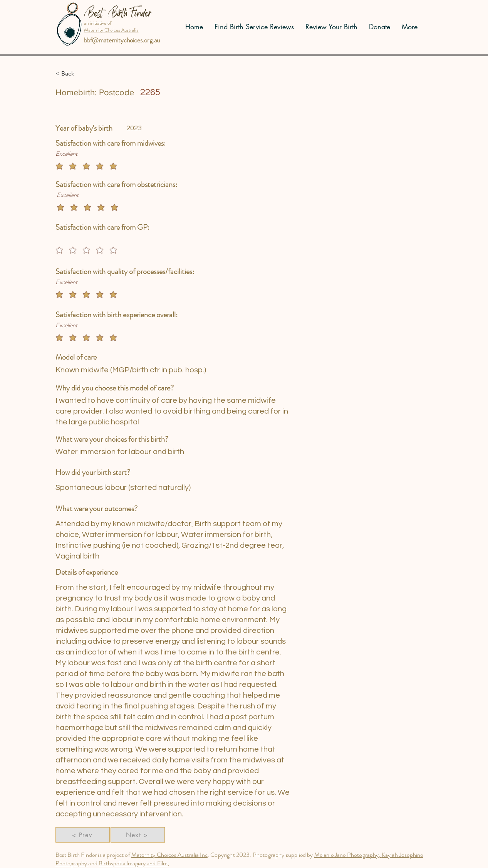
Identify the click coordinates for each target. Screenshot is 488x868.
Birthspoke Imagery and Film (133, 863)
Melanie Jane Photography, (348, 855)
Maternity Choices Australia (111, 30)
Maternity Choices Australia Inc (169, 855)
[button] (81, 74)
